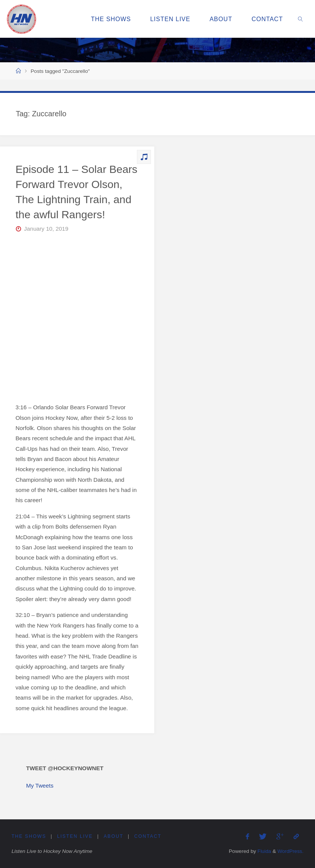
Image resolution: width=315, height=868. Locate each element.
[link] (301, 19)
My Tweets (40, 786)
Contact (149, 837)
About (114, 837)
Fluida (263, 852)
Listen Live (75, 837)
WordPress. (290, 852)
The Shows (29, 837)
